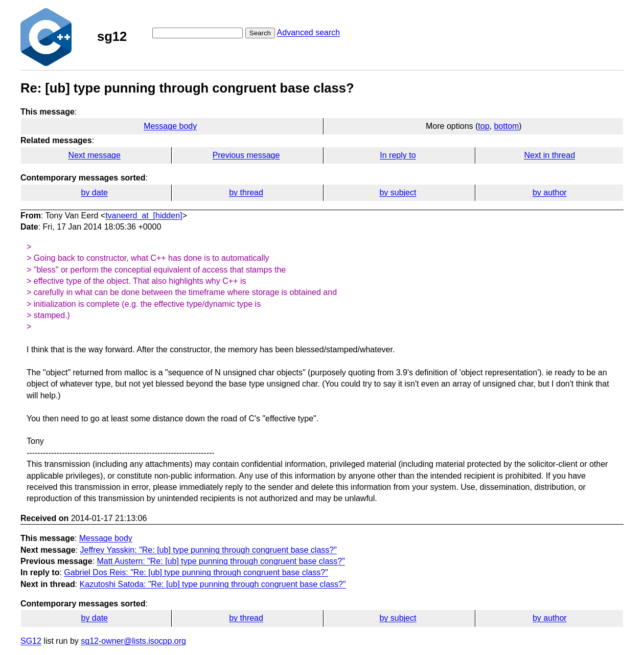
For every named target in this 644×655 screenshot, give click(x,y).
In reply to (398, 155)
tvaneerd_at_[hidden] (144, 216)
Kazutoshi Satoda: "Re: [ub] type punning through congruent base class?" (213, 584)
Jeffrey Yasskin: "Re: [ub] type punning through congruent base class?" (209, 550)
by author (550, 193)
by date (94, 193)
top (484, 126)
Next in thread (549, 155)
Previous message (246, 155)
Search (260, 33)
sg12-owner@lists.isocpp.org (133, 641)
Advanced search (309, 32)
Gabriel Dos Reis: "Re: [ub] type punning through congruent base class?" (196, 572)
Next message (95, 155)
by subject (398, 193)
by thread (246, 193)
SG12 (31, 641)
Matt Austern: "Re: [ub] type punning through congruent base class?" (221, 561)
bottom (506, 126)
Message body (170, 126)
